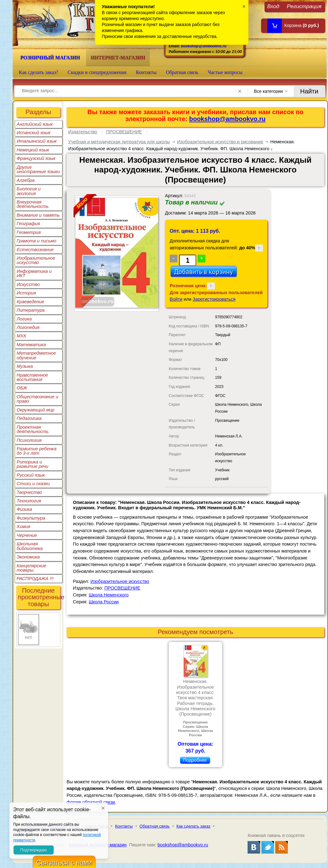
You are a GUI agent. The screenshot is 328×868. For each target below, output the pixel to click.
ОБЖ (22, 388)
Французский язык (36, 158)
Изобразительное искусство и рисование (220, 142)
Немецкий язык (33, 150)
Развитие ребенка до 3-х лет (37, 451)
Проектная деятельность (33, 429)
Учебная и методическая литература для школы (119, 142)
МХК (21, 336)
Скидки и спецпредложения (97, 72)
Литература (31, 310)
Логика (24, 319)
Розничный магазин (50, 58)
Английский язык (35, 124)
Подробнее (195, 760)
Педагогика (29, 418)
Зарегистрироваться (214, 299)
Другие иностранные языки (38, 169)
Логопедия (28, 327)
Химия (23, 527)
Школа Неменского (109, 595)
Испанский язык (34, 133)
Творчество (29, 492)
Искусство (28, 284)
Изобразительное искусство (36, 260)
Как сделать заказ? (38, 72)
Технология (29, 501)
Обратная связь (182, 72)
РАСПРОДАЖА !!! (35, 579)
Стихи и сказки (33, 484)
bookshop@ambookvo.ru (204, 46)
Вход (273, 6)
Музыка (25, 366)
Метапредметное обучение (36, 355)
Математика (31, 345)
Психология (29, 440)
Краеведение (30, 302)
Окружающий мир (36, 410)
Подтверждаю (34, 850)
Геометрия (29, 232)
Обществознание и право (38, 399)
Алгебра (26, 180)
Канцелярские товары (31, 568)
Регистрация (304, 6)
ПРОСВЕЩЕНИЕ (124, 132)
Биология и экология (29, 191)
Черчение (27, 535)
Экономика (28, 557)
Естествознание (35, 250)
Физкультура (31, 518)
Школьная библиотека (30, 546)
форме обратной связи (91, 802)
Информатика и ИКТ (34, 273)
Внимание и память (38, 215)
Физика (24, 509)
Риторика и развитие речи (33, 464)
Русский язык (31, 475)
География (28, 224)
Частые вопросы (225, 72)
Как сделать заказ (194, 826)
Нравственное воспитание (32, 377)
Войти (176, 299)
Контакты (146, 72)
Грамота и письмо (36, 241)
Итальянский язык (37, 141)
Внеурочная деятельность (33, 204)
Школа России (104, 602)
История (26, 293)
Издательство (83, 132)
